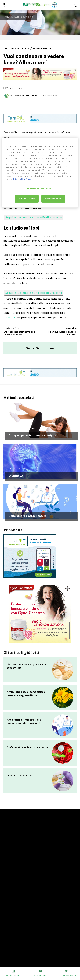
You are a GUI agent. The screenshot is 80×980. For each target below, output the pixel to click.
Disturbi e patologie (22, 17)
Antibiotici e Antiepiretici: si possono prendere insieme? (24, 721)
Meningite (16, 475)
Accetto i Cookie (53, 199)
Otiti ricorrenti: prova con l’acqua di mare (19, 333)
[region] (40, 173)
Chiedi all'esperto (19, 509)
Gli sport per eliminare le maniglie (33, 435)
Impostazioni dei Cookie (39, 189)
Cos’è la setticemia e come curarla (27, 747)
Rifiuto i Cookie (27, 199)
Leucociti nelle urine (19, 775)
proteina (9, 317)
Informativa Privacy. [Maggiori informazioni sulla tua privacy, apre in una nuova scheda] (23, 179)
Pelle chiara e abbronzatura (28, 516)
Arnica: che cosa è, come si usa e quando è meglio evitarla (26, 693)
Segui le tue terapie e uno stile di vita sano (34, 217)
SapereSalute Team (25, 96)
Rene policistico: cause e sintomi (61, 333)
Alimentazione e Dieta (22, 428)
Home (6, 17)
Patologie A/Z (17, 469)
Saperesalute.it (43, 49)
